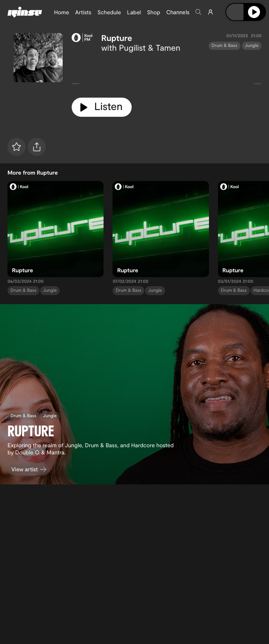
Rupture (117, 38)
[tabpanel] (167, 72)
